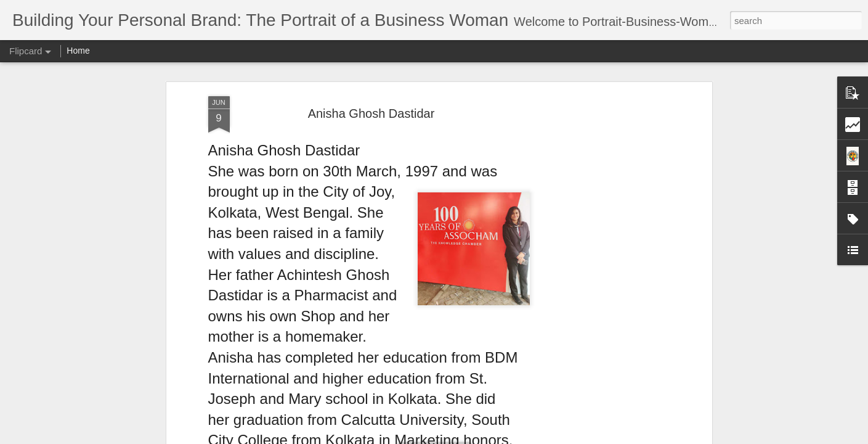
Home (78, 51)
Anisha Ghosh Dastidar (371, 113)
